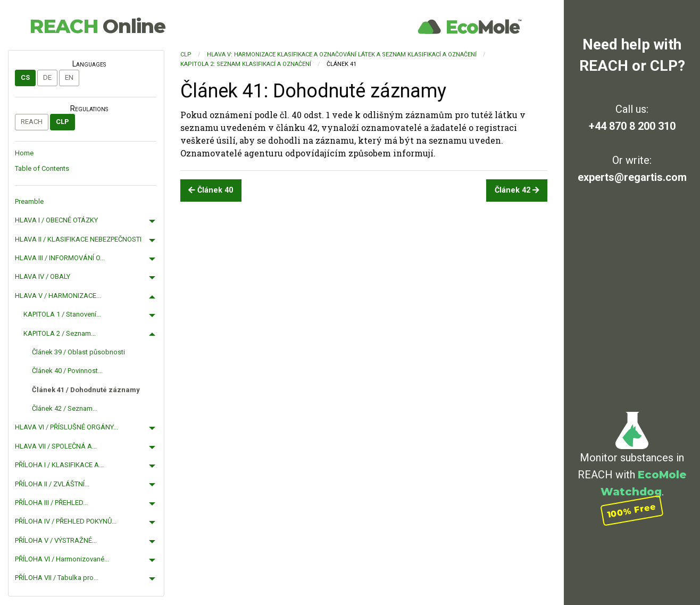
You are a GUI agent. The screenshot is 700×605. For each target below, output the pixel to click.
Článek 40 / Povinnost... (67, 371)
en (69, 77)
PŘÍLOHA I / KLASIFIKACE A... (59, 465)
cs (25, 77)
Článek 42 (517, 190)
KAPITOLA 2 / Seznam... (60, 333)
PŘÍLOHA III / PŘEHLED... (51, 503)
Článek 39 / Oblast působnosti (78, 352)
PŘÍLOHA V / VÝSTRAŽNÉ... (56, 540)
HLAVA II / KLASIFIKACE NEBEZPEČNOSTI (78, 239)
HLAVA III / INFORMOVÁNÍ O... (60, 258)
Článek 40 (211, 190)
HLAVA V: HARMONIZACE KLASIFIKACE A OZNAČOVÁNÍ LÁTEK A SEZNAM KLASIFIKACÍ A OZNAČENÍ (342, 55)
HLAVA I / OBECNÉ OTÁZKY (56, 220)
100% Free (632, 511)
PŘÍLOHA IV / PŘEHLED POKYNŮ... (66, 521)
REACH (97, 26)
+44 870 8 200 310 (632, 126)
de (47, 77)
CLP (62, 122)
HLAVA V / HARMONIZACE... (58, 296)
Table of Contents (42, 168)
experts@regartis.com (632, 177)
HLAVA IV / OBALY (43, 276)
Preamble (29, 201)
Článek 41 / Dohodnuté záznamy (86, 390)
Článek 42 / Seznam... (65, 408)
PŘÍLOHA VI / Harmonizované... (62, 559)
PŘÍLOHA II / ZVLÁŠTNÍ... (52, 484)
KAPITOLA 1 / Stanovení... (62, 314)
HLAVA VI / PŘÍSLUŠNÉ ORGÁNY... (66, 427)
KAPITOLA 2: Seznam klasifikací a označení (246, 64)
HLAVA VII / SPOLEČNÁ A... (56, 446)
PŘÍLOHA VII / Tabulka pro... (57, 578)
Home (24, 153)
